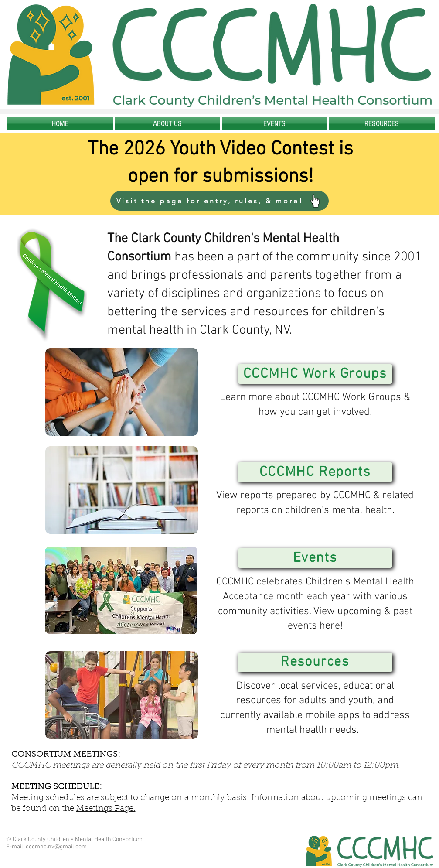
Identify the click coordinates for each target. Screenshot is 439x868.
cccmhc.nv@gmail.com (56, 847)
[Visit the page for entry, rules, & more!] (219, 201)
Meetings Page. (106, 809)
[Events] (315, 558)
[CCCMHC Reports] (315, 472)
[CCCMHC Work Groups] (315, 374)
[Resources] (315, 662)
